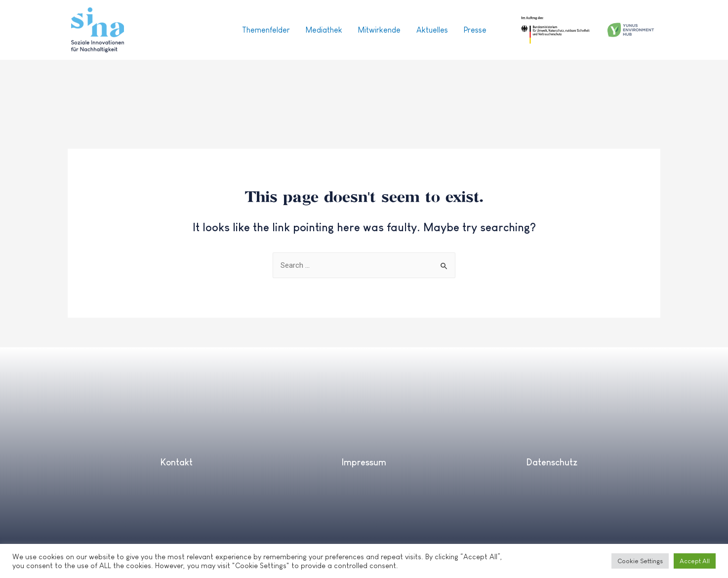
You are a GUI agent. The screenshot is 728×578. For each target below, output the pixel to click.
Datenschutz (552, 462)
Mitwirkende (379, 30)
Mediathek (324, 30)
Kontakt (176, 462)
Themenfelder (266, 30)
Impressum (364, 462)
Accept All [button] (695, 561)
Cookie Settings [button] (640, 561)
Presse (475, 30)
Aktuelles (432, 30)
